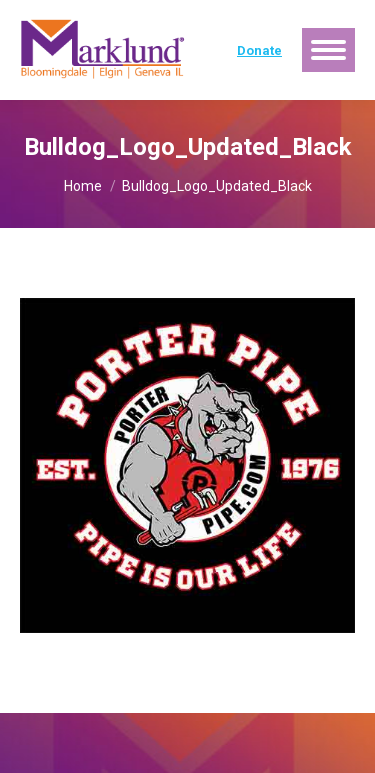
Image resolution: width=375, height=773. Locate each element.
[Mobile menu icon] (328, 50)
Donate (259, 50)
